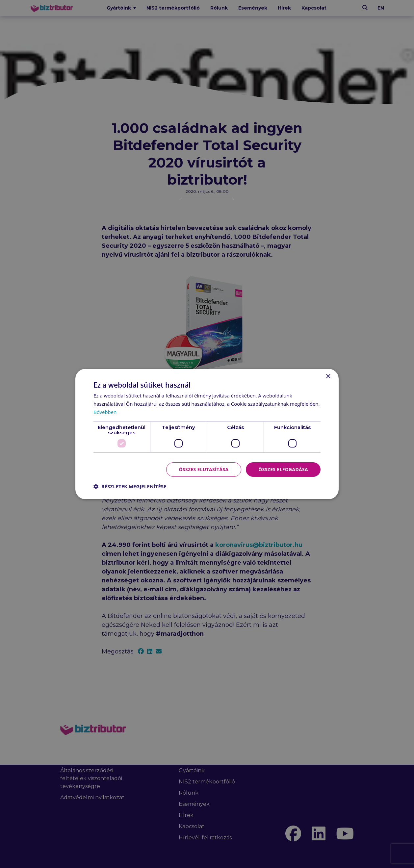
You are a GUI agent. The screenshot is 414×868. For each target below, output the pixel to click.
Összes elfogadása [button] (283, 469)
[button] (130, 486)
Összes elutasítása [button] (203, 469)
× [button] (328, 377)
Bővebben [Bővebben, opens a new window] (105, 412)
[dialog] (207, 434)
